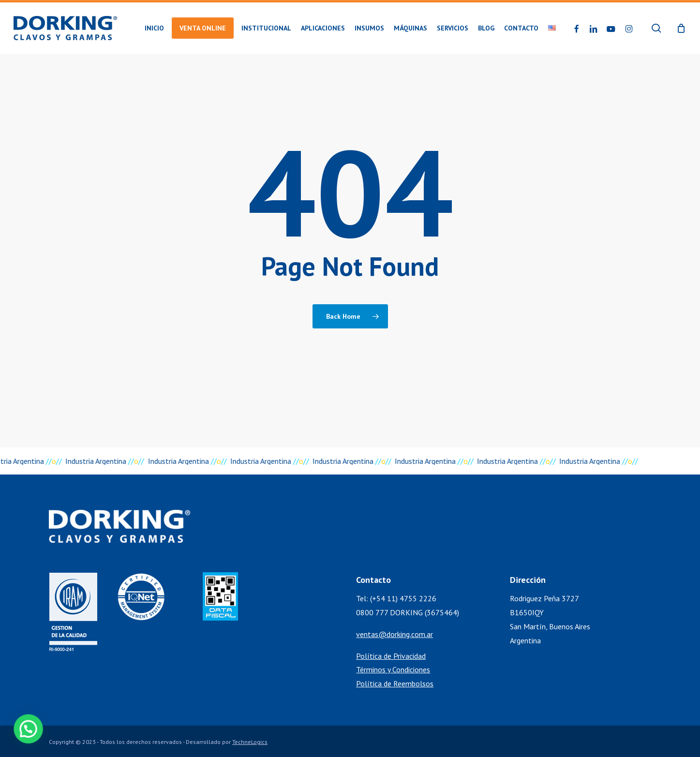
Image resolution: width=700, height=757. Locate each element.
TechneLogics (250, 742)
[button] (21, 732)
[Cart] (681, 28)
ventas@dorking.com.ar (395, 634)
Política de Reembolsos (395, 683)
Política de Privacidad (391, 656)
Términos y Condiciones (393, 669)
